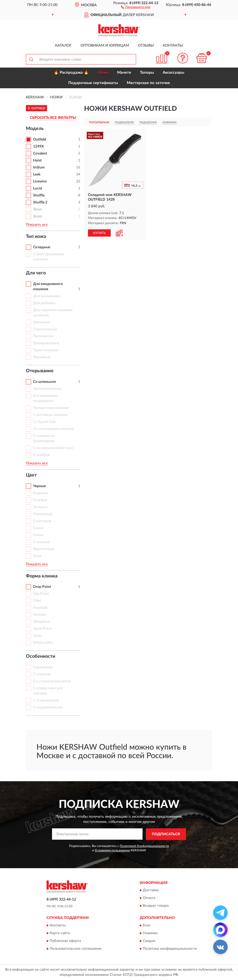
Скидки (149, 941)
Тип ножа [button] (36, 237)
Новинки (150, 933)
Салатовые (42, 521)
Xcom (38, 216)
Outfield (40, 140)
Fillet (37, 601)
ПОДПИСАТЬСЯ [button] (166, 834)
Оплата (149, 898)
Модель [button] (35, 129)
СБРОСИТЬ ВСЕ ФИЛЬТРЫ (53, 118)
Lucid (38, 188)
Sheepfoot (41, 622)
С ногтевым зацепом (50, 415)
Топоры (147, 73)
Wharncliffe (43, 643)
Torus (37, 209)
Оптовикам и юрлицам (105, 46)
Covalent (40, 153)
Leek (37, 174)
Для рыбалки (44, 303)
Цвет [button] (31, 475)
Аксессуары (173, 73)
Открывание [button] (40, 371)
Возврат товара (156, 906)
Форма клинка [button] (42, 576)
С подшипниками (48, 707)
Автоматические (47, 389)
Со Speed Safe (44, 422)
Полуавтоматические (51, 408)
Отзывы (146, 46)
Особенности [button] (41, 656)
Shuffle (39, 195)
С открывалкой (46, 700)
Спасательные (45, 329)
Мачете (124, 73)
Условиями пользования (112, 850)
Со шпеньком (44, 382)
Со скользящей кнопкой (53, 429)
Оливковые (43, 514)
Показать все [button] (37, 225)
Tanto (38, 636)
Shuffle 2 (40, 202)
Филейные (42, 357)
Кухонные (41, 322)
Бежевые (41, 493)
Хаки (37, 556)
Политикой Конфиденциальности (144, 846)
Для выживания (46, 296)
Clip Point (41, 594)
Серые (38, 528)
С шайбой (41, 455)
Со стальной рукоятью (52, 681)
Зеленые (40, 507)
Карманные (43, 667)
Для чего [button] (36, 273)
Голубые (40, 500)
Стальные (41, 542)
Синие (38, 535)
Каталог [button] (63, 46)
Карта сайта (60, 933)
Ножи (103, 73)
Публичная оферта (65, 941)
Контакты (173, 46)
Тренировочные (46, 343)
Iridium (39, 167)
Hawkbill (40, 608)
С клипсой (42, 674)
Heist (37, 160)
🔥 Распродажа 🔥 (71, 73)
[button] (136, 7)
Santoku (40, 615)
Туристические (46, 350)
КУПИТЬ (99, 233)
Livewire (40, 181)
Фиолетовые (44, 549)
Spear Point (42, 629)
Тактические (43, 336)
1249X (38, 147)
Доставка (151, 890)
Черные (39, 486)
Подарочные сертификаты (93, 83)
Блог (147, 925)
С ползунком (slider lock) (53, 448)
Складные (42, 247)
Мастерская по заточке (148, 83)
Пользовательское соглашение (76, 949)
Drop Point (42, 587)
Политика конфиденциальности (170, 949)
